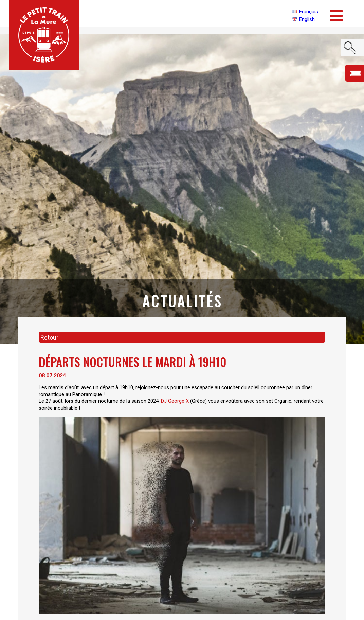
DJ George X (175, 401)
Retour (49, 337)
